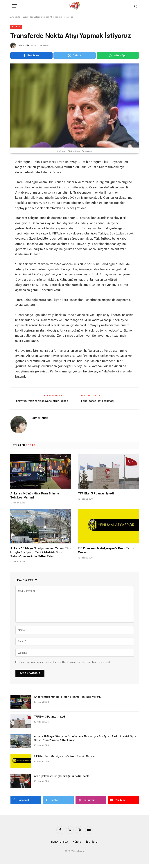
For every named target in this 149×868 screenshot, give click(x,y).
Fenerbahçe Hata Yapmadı (99, 401)
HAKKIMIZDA (60, 846)
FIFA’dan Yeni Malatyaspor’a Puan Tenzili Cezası (107, 555)
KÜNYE (77, 846)
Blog (25, 17)
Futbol (16, 27)
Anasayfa (15, 17)
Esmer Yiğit (24, 45)
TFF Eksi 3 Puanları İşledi (96, 497)
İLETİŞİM (92, 846)
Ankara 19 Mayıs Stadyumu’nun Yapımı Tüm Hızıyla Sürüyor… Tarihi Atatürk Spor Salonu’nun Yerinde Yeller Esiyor (41, 557)
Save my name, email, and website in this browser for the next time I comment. (65, 666)
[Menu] (15, 6)
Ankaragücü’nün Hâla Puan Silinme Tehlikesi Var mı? (35, 499)
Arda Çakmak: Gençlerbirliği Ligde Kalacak (61, 780)
